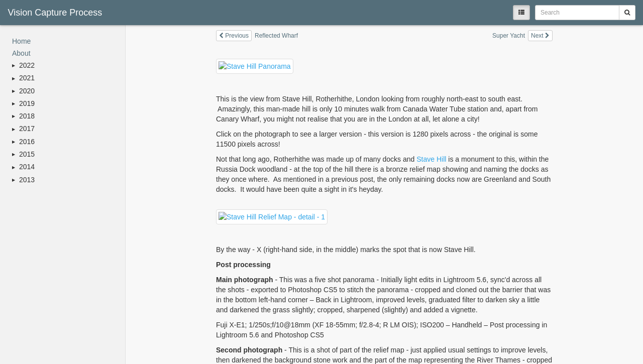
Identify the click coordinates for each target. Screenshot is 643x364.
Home (21, 41)
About (21, 53)
